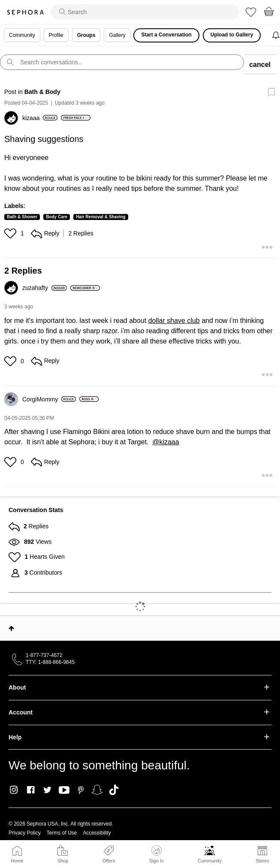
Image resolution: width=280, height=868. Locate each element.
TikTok (114, 790)
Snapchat (97, 790)
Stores (262, 861)
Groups (86, 35)
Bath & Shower (22, 217)
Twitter (47, 790)
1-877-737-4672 (44, 655)
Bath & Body (42, 92)
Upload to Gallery (232, 35)
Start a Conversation (166, 35)
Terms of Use (62, 833)
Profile (56, 35)
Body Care (57, 217)
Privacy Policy (25, 833)
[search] (145, 12)
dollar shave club (174, 321)
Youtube (64, 790)
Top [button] (11, 628)
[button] (11, 233)
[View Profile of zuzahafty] (45, 288)
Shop (63, 861)
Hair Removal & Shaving (101, 217)
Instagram (14, 790)
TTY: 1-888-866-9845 (50, 662)
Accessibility (97, 833)
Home (17, 861)
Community (210, 861)
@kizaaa (166, 442)
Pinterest (81, 790)
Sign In (157, 854)
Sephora (25, 12)
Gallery (117, 35)
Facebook (31, 790)
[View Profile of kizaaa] (40, 118)
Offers (109, 861)
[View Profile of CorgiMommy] (49, 399)
